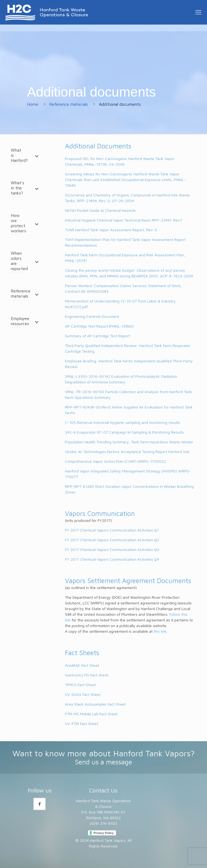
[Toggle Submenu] (37, 156)
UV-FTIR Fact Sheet (82, 724)
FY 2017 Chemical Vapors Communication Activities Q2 (112, 540)
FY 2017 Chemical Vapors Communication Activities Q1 (112, 530)
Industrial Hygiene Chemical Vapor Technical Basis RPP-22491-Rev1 (123, 220)
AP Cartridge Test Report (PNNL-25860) (99, 326)
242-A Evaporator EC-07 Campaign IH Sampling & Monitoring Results (124, 432)
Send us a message (103, 762)
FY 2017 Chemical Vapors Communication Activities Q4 (112, 559)
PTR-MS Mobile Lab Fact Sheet (91, 714)
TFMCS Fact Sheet (80, 685)
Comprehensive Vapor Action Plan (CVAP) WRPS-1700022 (115, 461)
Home (33, 104)
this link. (161, 631)
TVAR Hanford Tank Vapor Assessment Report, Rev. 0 (111, 230)
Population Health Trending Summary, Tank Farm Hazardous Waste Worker (129, 442)
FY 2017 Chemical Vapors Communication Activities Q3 (112, 549)
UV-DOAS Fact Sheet (83, 694)
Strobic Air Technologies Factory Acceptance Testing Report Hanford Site (127, 452)
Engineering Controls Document (92, 316)
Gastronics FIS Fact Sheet (87, 675)
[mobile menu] (198, 12)
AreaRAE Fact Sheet (82, 665)
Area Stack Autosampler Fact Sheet (95, 704)
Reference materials (69, 104)
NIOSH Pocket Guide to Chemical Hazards (100, 210)
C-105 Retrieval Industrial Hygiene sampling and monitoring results (123, 422)
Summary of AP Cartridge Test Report (97, 336)
